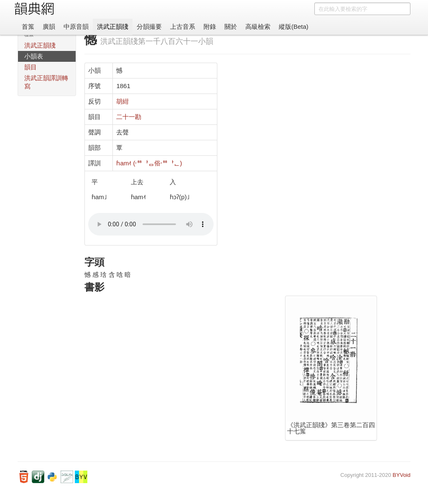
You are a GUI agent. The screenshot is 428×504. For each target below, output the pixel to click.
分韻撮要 (149, 27)
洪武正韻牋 (113, 27)
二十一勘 (129, 117)
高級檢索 (258, 27)
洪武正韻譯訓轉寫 (46, 82)
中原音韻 (76, 27)
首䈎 (28, 27)
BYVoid (401, 475)
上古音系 (183, 27)
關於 (231, 27)
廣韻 (49, 27)
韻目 (31, 67)
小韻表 (34, 56)
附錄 (210, 27)
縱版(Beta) (294, 27)
